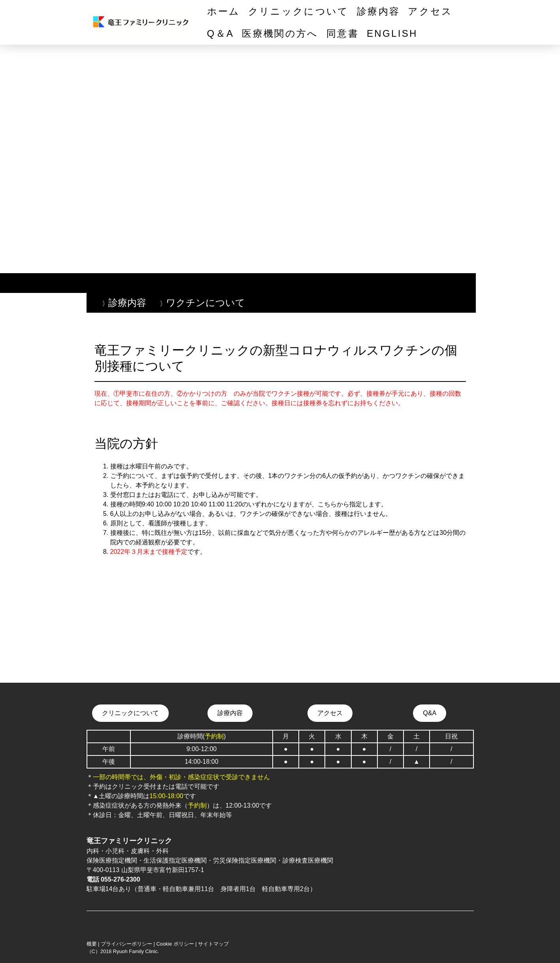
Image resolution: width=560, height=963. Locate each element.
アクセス (430, 11)
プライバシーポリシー (126, 944)
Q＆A (221, 33)
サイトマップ (213, 944)
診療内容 (378, 11)
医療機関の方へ (280, 33)
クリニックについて (299, 11)
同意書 (343, 33)
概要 (92, 944)
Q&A (430, 713)
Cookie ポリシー (175, 944)
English (392, 33)
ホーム (224, 11)
